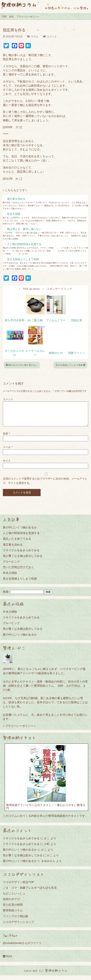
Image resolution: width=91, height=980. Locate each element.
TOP (4, 17)
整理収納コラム (19, 5)
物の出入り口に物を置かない (22, 365)
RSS (7, 961)
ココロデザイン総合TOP (19, 887)
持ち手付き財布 (15, 320)
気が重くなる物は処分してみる (23, 560)
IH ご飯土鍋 (35, 320)
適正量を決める (16, 199)
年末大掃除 (14, 214)
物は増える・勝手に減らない (24, 229)
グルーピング (11, 566)
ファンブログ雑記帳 (16, 921)
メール (8, 452)
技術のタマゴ (11, 904)
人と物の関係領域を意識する (24, 244)
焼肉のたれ (56, 353)
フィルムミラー (56, 320)
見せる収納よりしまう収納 (23, 259)
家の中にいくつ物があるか (20, 532)
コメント (52, 36)
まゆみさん (48, 865)
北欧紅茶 (76, 320)
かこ (47, 843)
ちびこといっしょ (14, 898)
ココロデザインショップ (18, 926)
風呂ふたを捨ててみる (17, 543)
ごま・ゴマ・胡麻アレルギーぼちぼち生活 (30, 892)
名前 (6, 438)
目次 (12, 17)
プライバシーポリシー (28, 17)
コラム (35, 36)
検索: (6, 596)
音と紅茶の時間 (13, 909)
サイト (7, 465)
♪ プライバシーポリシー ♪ (19, 730)
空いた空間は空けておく (18, 572)
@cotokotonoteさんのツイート (22, 947)
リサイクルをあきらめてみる (21, 555)
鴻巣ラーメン (76, 353)
